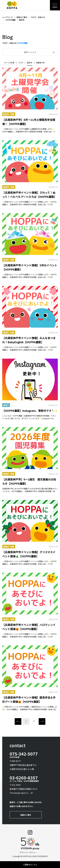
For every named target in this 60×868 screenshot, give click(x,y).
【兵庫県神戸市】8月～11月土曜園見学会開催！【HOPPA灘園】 (29, 122)
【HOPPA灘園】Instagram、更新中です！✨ (30, 411)
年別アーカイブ (30, 52)
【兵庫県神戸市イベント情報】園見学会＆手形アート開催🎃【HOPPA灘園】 (29, 699)
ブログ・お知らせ (38, 17)
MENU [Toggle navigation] (55, 7)
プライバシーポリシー (28, 852)
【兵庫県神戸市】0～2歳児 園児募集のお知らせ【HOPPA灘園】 (29, 481)
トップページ (8, 17)
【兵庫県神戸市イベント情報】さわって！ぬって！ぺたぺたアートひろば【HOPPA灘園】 (29, 195)
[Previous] (18, 721)
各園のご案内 (22, 17)
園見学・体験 (9, 114)
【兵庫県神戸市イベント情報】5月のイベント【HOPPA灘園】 (30, 267)
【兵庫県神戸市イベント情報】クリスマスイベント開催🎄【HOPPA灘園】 (29, 554)
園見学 (22, 20)
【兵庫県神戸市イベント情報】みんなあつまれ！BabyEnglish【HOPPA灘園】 (29, 340)
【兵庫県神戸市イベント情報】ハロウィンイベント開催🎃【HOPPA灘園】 (29, 627)
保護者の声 (40, 63)
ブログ (21, 63)
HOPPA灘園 (11, 20)
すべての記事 (9, 63)
